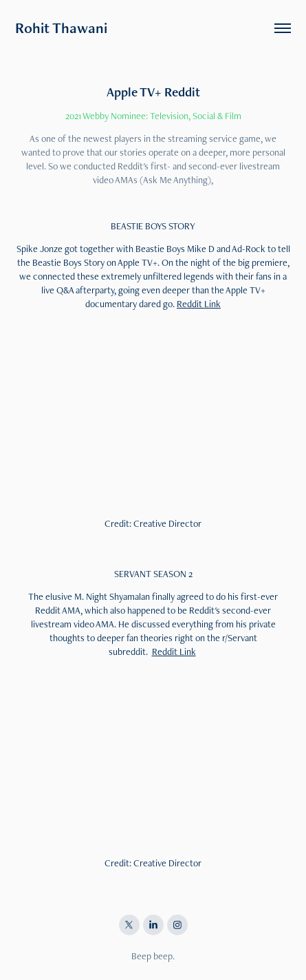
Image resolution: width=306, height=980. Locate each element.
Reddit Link (199, 304)
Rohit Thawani (61, 28)
